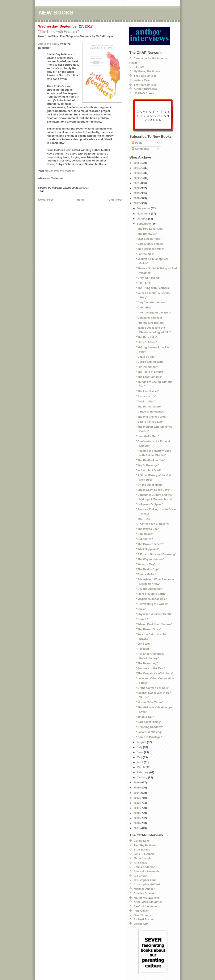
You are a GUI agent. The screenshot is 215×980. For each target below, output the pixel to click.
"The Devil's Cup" (147, 569)
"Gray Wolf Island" (148, 278)
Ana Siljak (140, 863)
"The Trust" (144, 519)
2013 (137, 798)
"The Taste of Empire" (150, 372)
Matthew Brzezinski (146, 898)
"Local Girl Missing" (149, 732)
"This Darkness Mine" (150, 249)
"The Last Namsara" (149, 377)
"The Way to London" (150, 559)
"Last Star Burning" (149, 239)
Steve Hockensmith (146, 871)
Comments (141, 149)
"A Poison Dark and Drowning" (156, 554)
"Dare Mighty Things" (150, 244)
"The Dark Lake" (147, 337)
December (144, 208)
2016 (137, 782)
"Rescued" (143, 649)
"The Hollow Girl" (147, 234)
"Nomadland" (145, 534)
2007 (137, 828)
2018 (137, 198)
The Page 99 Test (145, 76)
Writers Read (142, 80)
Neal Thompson (144, 915)
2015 (137, 788)
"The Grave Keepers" (150, 544)
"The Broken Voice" (149, 629)
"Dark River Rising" (149, 722)
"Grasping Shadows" (150, 727)
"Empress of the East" (150, 668)
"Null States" (144, 539)
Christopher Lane (145, 880)
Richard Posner (144, 919)
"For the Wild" (145, 254)
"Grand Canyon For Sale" (153, 688)
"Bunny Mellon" (146, 574)
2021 (137, 183)
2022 (137, 178)
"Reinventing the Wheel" (152, 604)
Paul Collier (141, 911)
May (140, 757)
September (144, 224)
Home (81, 200)
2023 (137, 173)
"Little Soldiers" (146, 342)
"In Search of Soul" (149, 470)
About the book (48, 44)
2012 (137, 803)
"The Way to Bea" (147, 529)
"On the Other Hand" (149, 485)
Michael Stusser (144, 889)
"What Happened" (148, 549)
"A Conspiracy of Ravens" (153, 524)
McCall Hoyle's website (60, 171)
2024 (137, 168)
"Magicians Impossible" (151, 599)
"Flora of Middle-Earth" (151, 594)
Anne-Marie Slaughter (148, 902)
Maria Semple (143, 858)
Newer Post (46, 200)
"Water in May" (146, 564)
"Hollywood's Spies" (149, 504)
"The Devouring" (147, 663)
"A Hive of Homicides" (151, 412)
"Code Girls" (144, 307)
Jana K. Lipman (144, 854)
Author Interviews (145, 89)
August (142, 742)
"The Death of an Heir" (151, 460)
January (142, 777)
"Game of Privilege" (149, 737)
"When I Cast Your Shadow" (154, 624)
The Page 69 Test (145, 85)
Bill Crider (140, 876)
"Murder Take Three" (149, 702)
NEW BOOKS (56, 13)
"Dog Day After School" (151, 302)
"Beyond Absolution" (150, 589)
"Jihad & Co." (145, 717)
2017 (137, 203)
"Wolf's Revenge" (147, 465)
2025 (137, 163)
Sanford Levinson (145, 906)
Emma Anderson (145, 867)
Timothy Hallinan (145, 845)
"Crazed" (142, 619)
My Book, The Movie (147, 71)
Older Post (115, 200)
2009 (137, 818)
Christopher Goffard (147, 884)
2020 (137, 188)
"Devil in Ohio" (146, 401)
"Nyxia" (141, 609)
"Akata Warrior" (146, 396)
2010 (137, 813)
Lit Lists (139, 67)
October (142, 219)
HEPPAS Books (144, 93)
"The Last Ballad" (147, 391)
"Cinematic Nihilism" (150, 318)
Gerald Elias (142, 841)
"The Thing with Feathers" (59, 31)
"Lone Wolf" (144, 644)
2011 (137, 808)
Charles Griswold (145, 893)
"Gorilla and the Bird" (150, 362)
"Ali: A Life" (144, 283)
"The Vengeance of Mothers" (155, 673)
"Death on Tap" (146, 357)
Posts (137, 143)
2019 (137, 193)
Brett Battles (142, 850)
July (140, 747)
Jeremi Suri (141, 924)
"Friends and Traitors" (150, 323)
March (141, 767)
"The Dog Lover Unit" (150, 229)
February (143, 772)
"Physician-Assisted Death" (154, 614)
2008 (137, 823)
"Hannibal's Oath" (148, 436)
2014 (137, 793)
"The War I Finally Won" (151, 417)
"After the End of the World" (154, 313)
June (140, 752)
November (144, 214)
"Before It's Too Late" (150, 422)
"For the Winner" (147, 367)
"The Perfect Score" (149, 407)
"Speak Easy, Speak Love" (153, 490)
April (140, 762)
